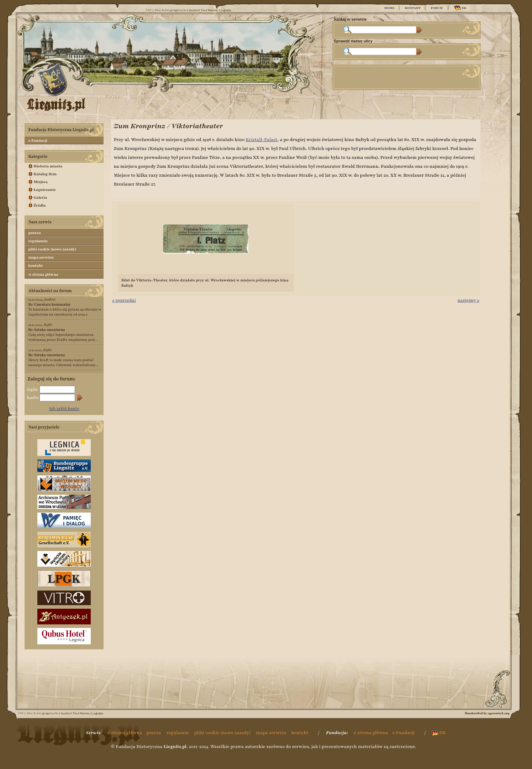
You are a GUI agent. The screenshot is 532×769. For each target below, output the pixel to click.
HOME (389, 8)
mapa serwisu (41, 257)
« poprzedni (124, 300)
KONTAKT (412, 8)
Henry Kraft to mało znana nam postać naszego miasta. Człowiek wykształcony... (63, 360)
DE (460, 8)
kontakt (35, 266)
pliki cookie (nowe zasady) (52, 249)
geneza (34, 233)
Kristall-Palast (262, 140)
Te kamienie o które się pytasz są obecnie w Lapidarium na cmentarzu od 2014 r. (65, 309)
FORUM (437, 8)
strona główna (43, 274)
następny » (468, 300)
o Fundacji (38, 141)
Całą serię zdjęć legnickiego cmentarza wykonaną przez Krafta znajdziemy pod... (63, 335)
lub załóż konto (64, 409)
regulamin (38, 241)
